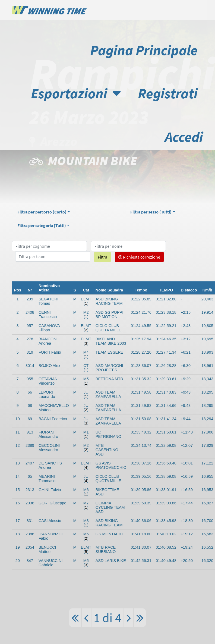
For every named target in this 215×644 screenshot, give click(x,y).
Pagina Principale (144, 50)
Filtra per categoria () (42, 225)
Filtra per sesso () (151, 212)
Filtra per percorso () (42, 212)
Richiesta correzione (139, 257)
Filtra (102, 257)
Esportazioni (76, 93)
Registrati (168, 93)
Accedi (184, 137)
